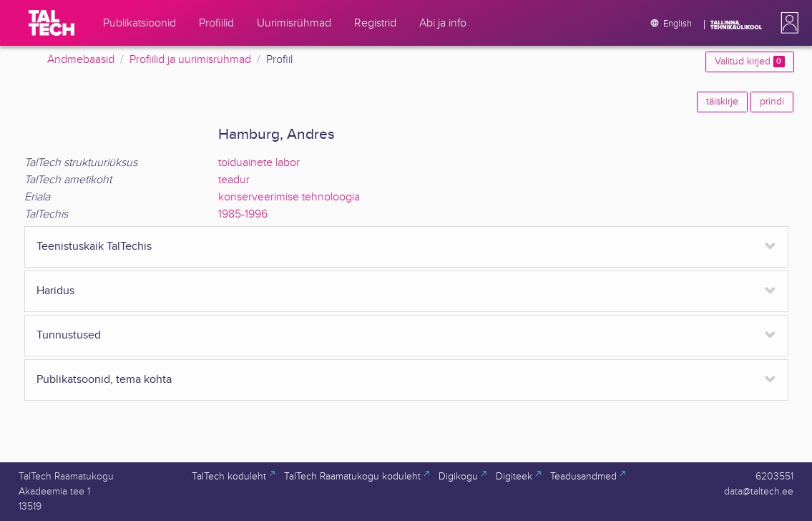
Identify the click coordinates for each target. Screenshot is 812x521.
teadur (234, 180)
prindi (772, 102)
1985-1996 (243, 214)
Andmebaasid (81, 60)
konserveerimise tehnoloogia (289, 197)
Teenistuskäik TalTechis (94, 247)
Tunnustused (69, 335)
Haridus (55, 291)
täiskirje (722, 102)
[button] (787, 23)
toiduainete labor (259, 163)
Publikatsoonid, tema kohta (104, 380)
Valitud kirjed (749, 62)
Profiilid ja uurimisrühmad (190, 60)
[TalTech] (52, 23)
